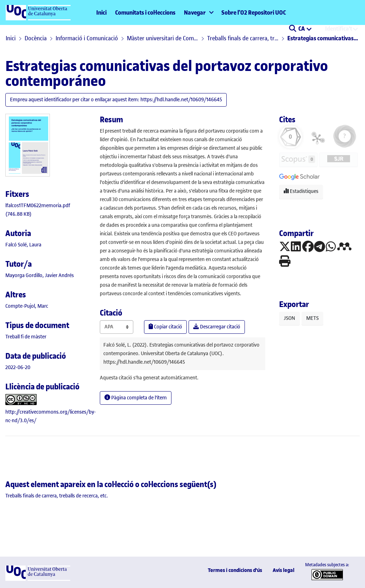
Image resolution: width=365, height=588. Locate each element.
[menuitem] (198, 12)
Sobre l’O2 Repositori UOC (254, 12)
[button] (292, 29)
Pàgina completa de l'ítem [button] (136, 398)
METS (312, 318)
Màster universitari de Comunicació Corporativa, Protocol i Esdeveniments (163, 38)
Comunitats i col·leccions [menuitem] (145, 12)
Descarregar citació (217, 327)
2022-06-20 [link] (18, 367)
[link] (26, 337)
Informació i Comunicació (87, 38)
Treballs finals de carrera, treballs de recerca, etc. (243, 38)
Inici (101, 12)
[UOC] (38, 579)
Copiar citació (165, 327)
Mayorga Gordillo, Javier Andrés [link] (40, 275)
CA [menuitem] (302, 29)
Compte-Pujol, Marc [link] (27, 306)
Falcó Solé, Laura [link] (23, 245)
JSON (289, 318)
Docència (36, 38)
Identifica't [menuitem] (339, 29)
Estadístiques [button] (301, 191)
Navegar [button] (195, 12)
